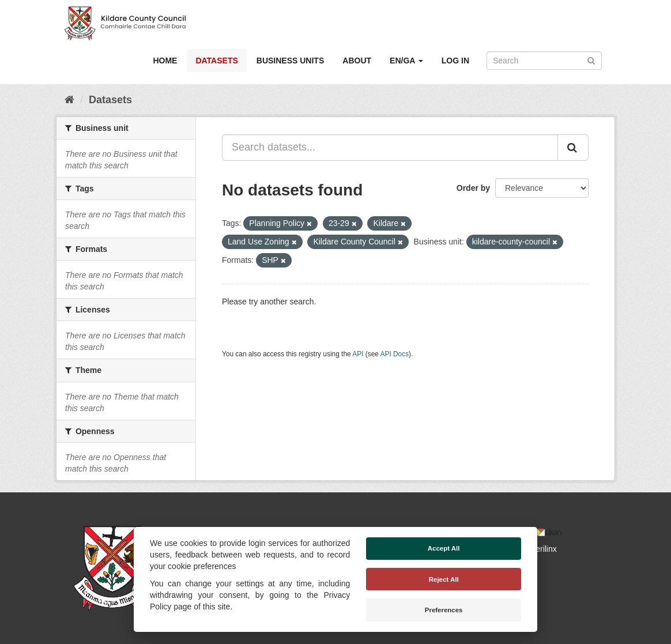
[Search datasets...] (390, 148)
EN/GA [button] (406, 61)
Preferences (444, 610)
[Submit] (591, 60)
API (358, 354)
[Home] (69, 100)
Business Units (290, 61)
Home (165, 61)
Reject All (444, 579)
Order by (473, 188)
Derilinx (538, 549)
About (357, 61)
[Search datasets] (544, 61)
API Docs (395, 354)
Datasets (216, 61)
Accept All (444, 548)
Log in (455, 61)
